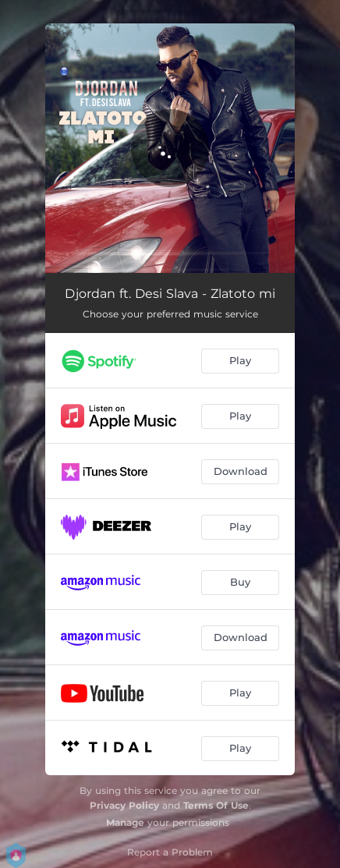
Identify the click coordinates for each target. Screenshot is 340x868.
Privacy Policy (124, 805)
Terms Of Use (216, 805)
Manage (125, 822)
